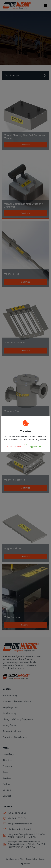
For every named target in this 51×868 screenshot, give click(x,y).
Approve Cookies (37, 447)
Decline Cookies (14, 447)
